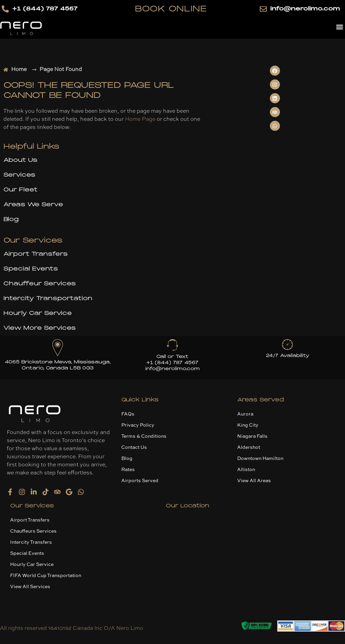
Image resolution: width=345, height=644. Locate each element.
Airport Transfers (36, 254)
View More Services (40, 328)
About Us (20, 160)
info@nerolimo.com (172, 369)
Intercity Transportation (48, 298)
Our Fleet (20, 190)
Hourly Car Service (38, 313)
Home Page (140, 119)
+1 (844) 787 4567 (172, 363)
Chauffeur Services (40, 284)
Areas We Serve (33, 205)
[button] (339, 27)
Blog (11, 219)
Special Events (31, 269)
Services (19, 175)
